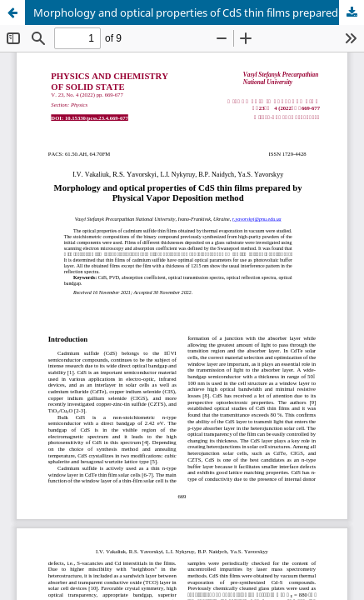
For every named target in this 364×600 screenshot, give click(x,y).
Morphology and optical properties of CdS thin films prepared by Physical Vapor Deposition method (199, 12)
